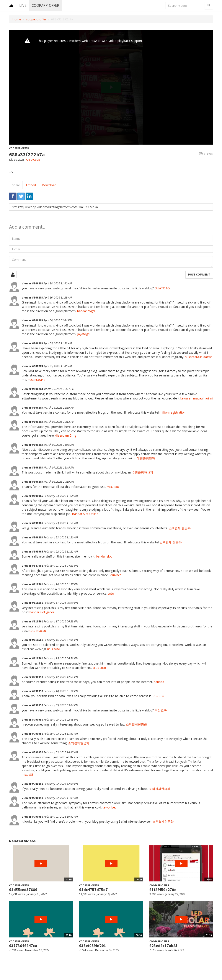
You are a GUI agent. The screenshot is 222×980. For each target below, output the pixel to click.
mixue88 (113, 487)
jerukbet (115, 575)
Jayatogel (84, 334)
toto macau (38, 631)
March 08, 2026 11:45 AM (59, 445)
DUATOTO (162, 288)
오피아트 (158, 696)
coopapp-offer (45, 5)
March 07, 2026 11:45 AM (59, 467)
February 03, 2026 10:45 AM (61, 752)
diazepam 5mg (66, 435)
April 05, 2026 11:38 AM (58, 343)
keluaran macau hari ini (197, 398)
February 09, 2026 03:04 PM (61, 705)
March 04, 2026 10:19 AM (59, 482)
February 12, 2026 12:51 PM (61, 677)
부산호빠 (161, 710)
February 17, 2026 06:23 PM (61, 621)
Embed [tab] (31, 185)
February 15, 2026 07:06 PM (61, 640)
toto (111, 593)
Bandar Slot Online (85, 514)
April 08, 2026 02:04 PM (58, 320)
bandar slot (104, 556)
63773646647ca (23, 946)
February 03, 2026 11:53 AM (61, 734)
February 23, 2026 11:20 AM (61, 537)
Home (17, 19)
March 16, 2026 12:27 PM (59, 389)
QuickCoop (33, 160)
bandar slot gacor (42, 612)
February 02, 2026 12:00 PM (61, 784)
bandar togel (86, 311)
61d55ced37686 (23, 890)
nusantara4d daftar (198, 357)
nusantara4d (37, 380)
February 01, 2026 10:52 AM (61, 817)
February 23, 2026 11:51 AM (61, 523)
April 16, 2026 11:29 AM (58, 297)
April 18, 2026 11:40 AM (58, 283)
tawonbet (109, 807)
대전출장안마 (146, 458)
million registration (173, 412)
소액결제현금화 (136, 724)
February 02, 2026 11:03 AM (61, 798)
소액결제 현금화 (180, 528)
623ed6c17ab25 (163, 946)
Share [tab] (16, 185)
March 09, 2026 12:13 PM (59, 422)
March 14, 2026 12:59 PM (59, 408)
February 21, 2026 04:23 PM (61, 566)
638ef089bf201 (93, 946)
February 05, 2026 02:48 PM (61, 719)
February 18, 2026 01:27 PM (61, 584)
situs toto (53, 649)
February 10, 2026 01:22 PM (61, 691)
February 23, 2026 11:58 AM (61, 496)
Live (23, 5)
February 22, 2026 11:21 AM (61, 551)
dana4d (159, 682)
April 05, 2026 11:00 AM (58, 366)
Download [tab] (49, 185)
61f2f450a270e (163, 890)
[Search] (209, 5)
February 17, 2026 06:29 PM (61, 603)
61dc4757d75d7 (93, 890)
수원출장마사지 (142, 472)
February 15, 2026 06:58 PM (61, 658)
